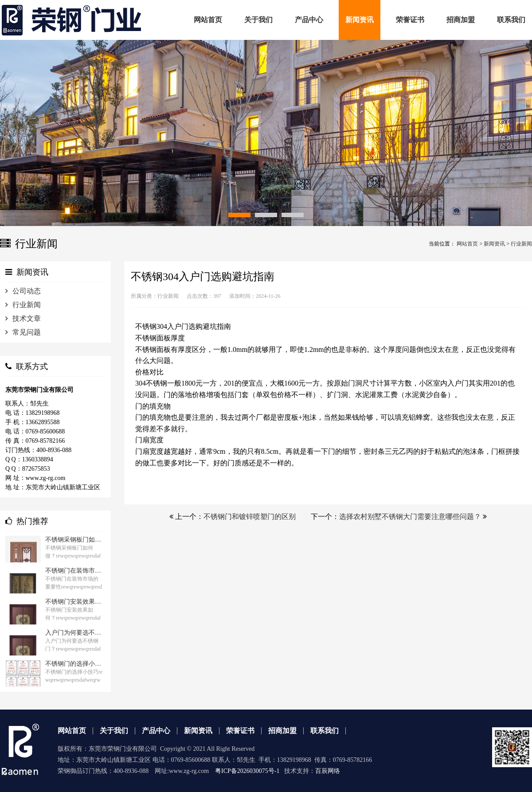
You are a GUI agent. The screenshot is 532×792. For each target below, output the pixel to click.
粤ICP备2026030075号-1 (247, 771)
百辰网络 (328, 771)
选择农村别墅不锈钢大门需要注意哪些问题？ (410, 517)
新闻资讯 (494, 244)
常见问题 (27, 332)
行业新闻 (521, 244)
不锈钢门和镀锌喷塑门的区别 (250, 517)
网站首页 (467, 244)
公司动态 (27, 291)
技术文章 (27, 318)
